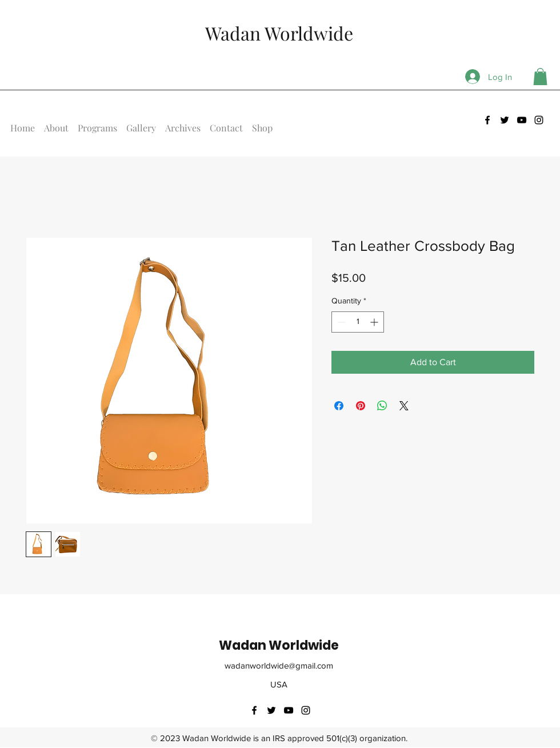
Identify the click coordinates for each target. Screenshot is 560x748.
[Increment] (375, 322)
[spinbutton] (358, 322)
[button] (540, 77)
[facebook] (487, 120)
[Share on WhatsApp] (382, 406)
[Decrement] (340, 322)
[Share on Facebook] (339, 406)
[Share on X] (404, 406)
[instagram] (539, 120)
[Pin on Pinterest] (361, 406)
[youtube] (522, 120)
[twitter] (505, 120)
